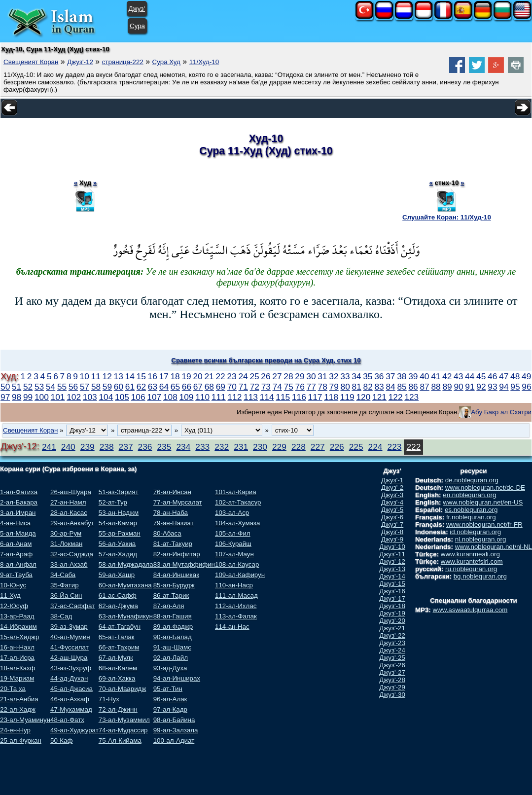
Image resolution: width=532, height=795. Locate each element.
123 (411, 397)
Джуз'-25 (392, 658)
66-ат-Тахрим (119, 647)
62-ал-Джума (118, 606)
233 (202, 447)
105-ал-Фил (233, 533)
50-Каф (61, 741)
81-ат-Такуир (173, 544)
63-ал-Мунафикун (126, 616)
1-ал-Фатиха (19, 492)
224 (375, 447)
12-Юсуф (14, 606)
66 (187, 387)
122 (396, 397)
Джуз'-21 (392, 628)
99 (28, 397)
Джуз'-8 (392, 532)
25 (254, 376)
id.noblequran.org (475, 532)
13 (119, 376)
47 (504, 376)
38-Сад (61, 616)
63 (153, 387)
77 (311, 387)
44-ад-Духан (69, 678)
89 (447, 387)
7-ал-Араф (16, 554)
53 (39, 387)
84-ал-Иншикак (176, 575)
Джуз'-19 (392, 613)
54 (51, 387)
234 (183, 447)
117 (315, 397)
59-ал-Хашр (117, 575)
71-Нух (109, 699)
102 (74, 397)
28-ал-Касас (69, 513)
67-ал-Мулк (116, 658)
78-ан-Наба (171, 513)
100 (42, 397)
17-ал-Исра (17, 658)
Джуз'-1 (392, 480)
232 (222, 447)
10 (85, 376)
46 (492, 376)
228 (299, 447)
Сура (137, 26)
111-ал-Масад (236, 596)
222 (413, 447)
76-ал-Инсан (172, 492)
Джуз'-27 (392, 672)
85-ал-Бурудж (174, 585)
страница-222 (123, 62)
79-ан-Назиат (174, 523)
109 (187, 397)
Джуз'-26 (392, 665)
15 (141, 376)
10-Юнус (13, 585)
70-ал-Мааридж (123, 689)
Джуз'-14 (392, 576)
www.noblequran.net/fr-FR (484, 524)
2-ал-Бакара (19, 502)
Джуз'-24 (392, 650)
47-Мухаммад (71, 709)
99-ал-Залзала (176, 730)
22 (220, 376)
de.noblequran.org (472, 480)
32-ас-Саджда (72, 554)
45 (481, 376)
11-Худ (10, 596)
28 (288, 376)
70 (232, 387)
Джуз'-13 (392, 569)
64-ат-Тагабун (120, 627)
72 (255, 387)
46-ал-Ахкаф (70, 699)
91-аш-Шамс (172, 647)
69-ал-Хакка (117, 678)
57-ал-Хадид (118, 554)
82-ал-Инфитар (177, 554)
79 (334, 387)
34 (356, 376)
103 (90, 397)
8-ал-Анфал (18, 564)
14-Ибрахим (18, 627)
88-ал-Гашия (173, 616)
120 (363, 397)
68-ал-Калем (118, 668)
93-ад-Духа (170, 668)
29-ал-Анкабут (72, 523)
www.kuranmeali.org (470, 554)
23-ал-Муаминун (25, 720)
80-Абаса (167, 533)
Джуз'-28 (392, 680)
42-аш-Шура (69, 658)
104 (106, 397)
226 (337, 447)
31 (322, 376)
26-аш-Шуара (71, 492)
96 (526, 387)
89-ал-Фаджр (173, 627)
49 (526, 376)
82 (368, 387)
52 (28, 387)
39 (413, 376)
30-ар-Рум (66, 533)
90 (458, 387)
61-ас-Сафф (118, 596)
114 (267, 397)
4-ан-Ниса (15, 523)
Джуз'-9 (392, 539)
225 (356, 447)
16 (153, 376)
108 (170, 397)
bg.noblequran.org (480, 576)
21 (209, 376)
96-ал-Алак (170, 699)
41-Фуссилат (70, 647)
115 (283, 397)
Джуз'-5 (392, 510)
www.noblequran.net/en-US (483, 502)
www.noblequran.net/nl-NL (494, 547)
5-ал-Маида (18, 533)
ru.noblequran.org (471, 569)
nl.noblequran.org (481, 539)
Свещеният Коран (31, 62)
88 (436, 387)
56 (73, 387)
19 (186, 376)
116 (299, 397)
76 (300, 387)
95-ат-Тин (168, 689)
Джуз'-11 (392, 554)
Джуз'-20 (392, 621)
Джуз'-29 (392, 687)
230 (260, 447)
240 (68, 447)
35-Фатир (64, 585)
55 (62, 387)
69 (221, 387)
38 (402, 376)
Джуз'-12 (80, 62)
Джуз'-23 (392, 643)
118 (331, 397)
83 (379, 387)
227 (318, 447)
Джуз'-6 (392, 517)
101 (58, 397)
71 (243, 387)
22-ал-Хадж (18, 709)
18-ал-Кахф (18, 668)
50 (5, 387)
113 (251, 397)
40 (424, 376)
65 (175, 387)
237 (126, 447)
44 (470, 376)
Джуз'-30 (392, 695)
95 (515, 387)
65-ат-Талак (117, 637)
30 (311, 376)
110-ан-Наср (234, 585)
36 (379, 376)
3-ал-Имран (18, 513)
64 (164, 387)
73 (266, 387)
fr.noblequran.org (471, 517)
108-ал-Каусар (237, 564)
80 (345, 387)
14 (130, 376)
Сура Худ (166, 62)
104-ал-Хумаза (237, 523)
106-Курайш (233, 544)
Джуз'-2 (392, 488)
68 (209, 387)
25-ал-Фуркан (21, 741)
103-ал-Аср (232, 513)
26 (266, 376)
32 (334, 376)
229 (279, 447)
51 (17, 387)
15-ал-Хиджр (19, 637)
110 (202, 397)
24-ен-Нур (15, 730)
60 (119, 387)
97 (5, 397)
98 (17, 397)
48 (515, 376)
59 (107, 387)
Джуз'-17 (392, 598)
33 (345, 376)
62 (141, 387)
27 (277, 376)
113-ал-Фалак (236, 616)
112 (234, 397)
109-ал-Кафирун (240, 575)
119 (347, 397)
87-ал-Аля (169, 606)
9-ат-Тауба (16, 575)
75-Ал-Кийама (120, 741)
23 (231, 376)
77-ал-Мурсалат (178, 502)
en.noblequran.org (469, 495)
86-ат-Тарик (171, 596)
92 (481, 387)
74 (277, 387)
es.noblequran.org (471, 510)
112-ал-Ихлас (236, 606)
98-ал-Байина (174, 720)
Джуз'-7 (392, 524)
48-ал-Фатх (67, 720)
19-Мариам (17, 678)
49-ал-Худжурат (74, 730)
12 (107, 376)
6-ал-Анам (16, 544)
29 (300, 376)
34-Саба (63, 575)
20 (197, 376)
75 (289, 387)
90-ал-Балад (173, 637)
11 (96, 376)
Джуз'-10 (392, 547)
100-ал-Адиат (174, 741)
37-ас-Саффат (72, 606)
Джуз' (137, 9)
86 (413, 387)
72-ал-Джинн (118, 709)
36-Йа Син (66, 596)
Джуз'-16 (392, 591)
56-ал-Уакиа (117, 544)
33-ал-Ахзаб (69, 564)
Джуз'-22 (392, 635)
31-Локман (66, 544)
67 (198, 387)
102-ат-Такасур (238, 502)
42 (447, 376)
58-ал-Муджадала (126, 564)
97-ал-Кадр (170, 709)
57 (85, 387)
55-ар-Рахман (120, 533)
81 (357, 387)
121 (379, 397)
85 (402, 387)
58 (96, 387)
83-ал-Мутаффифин (184, 564)
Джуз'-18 (392, 606)
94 (504, 387)
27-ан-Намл (68, 502)
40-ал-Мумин (70, 637)
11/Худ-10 (204, 62)
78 (323, 387)
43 (458, 376)
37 (390, 376)
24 (243, 376)
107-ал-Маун (234, 554)
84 (390, 387)
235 (164, 447)
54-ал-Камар (118, 523)
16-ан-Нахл (17, 647)
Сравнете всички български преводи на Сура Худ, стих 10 (266, 360)
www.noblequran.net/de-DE (485, 488)
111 (219, 397)
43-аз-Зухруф (71, 668)
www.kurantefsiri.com (472, 561)
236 (145, 447)
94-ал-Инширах (177, 678)
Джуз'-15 (392, 584)
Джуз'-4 (392, 502)
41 (436, 376)
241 (49, 447)
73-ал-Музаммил (124, 720)
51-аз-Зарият (119, 492)
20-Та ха (13, 689)
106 (138, 397)
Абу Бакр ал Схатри (501, 412)
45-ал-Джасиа (71, 689)
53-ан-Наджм (119, 513)
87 (424, 387)
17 (164, 376)
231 (241, 447)
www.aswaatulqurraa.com (470, 610)
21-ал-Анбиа (19, 699)
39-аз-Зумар (69, 627)
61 (130, 387)
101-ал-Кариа (236, 492)
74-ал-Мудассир (123, 730)
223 (395, 447)
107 (154, 397)
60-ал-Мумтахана (125, 585)
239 (88, 447)
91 (470, 387)
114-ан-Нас (232, 627)
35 (368, 376)
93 (492, 387)
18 (175, 376)
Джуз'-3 (392, 495)
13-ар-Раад (17, 616)
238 (107, 447)
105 (122, 397)
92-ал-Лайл (171, 658)
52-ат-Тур (113, 502)
